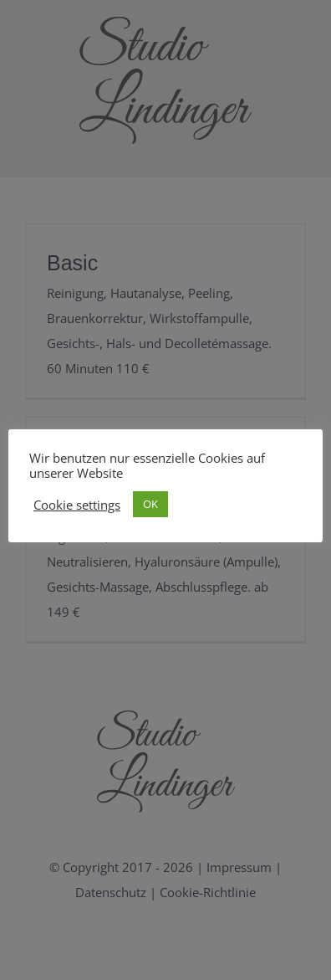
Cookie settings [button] (77, 505)
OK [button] (150, 504)
